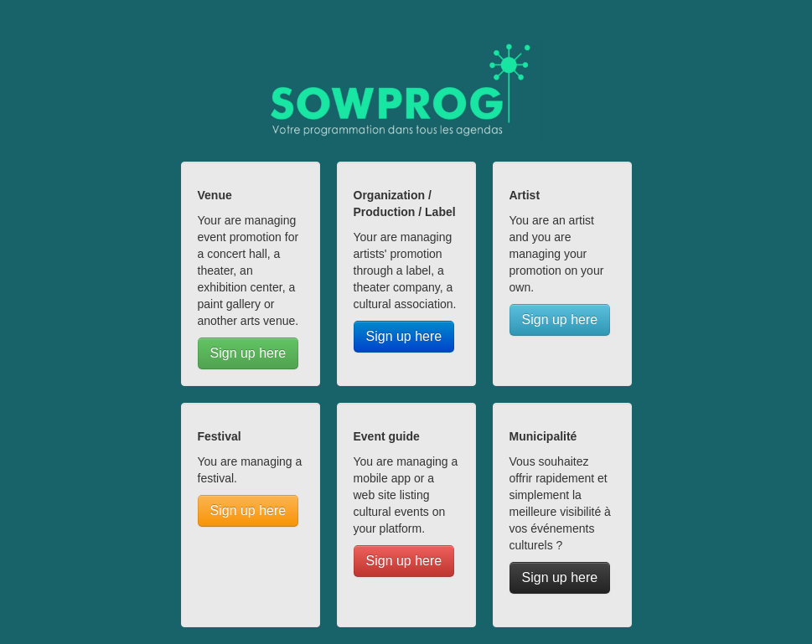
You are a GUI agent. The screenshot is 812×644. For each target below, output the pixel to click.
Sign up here (248, 353)
